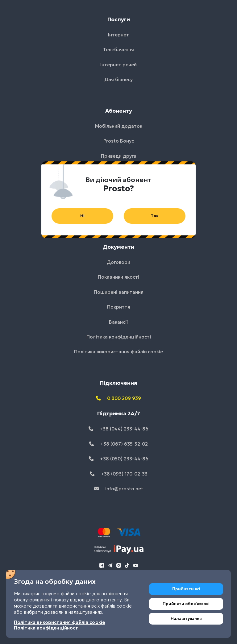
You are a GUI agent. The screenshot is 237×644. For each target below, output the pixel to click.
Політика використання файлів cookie (59, 622)
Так (155, 216)
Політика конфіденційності (47, 628)
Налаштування (186, 619)
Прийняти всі (186, 589)
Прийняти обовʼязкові (186, 604)
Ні (82, 216)
